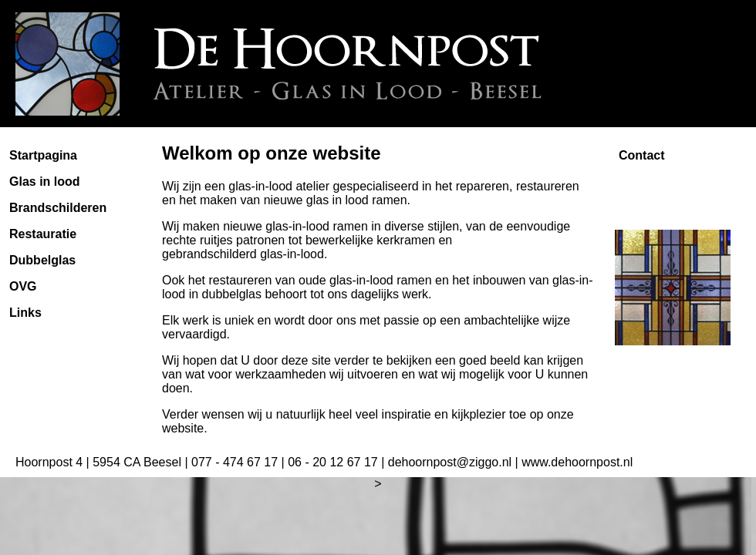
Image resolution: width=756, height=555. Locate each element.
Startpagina (43, 155)
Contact (642, 155)
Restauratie (43, 234)
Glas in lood (45, 182)
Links (25, 313)
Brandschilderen (58, 208)
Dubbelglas (42, 260)
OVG (23, 286)
